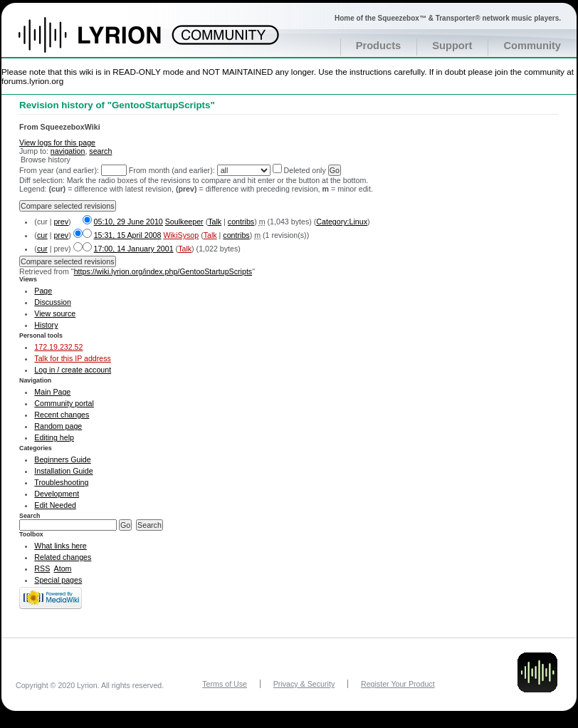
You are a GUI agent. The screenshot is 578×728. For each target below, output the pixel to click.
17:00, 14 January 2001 (134, 249)
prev (61, 222)
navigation (68, 151)
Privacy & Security (304, 684)
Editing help (54, 437)
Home (105, 42)
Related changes (63, 557)
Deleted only (305, 170)
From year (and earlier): (59, 170)
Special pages (58, 580)
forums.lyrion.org (32, 81)
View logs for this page (57, 142)
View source (55, 313)
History (46, 325)
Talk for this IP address (73, 358)
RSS (42, 568)
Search (30, 516)
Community (532, 46)
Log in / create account (73, 370)
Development (57, 494)
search (100, 151)
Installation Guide (63, 471)
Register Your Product (398, 684)
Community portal (64, 403)
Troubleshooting (61, 482)
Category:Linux (342, 222)
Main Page (52, 392)
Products (379, 46)
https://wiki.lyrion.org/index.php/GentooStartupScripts (163, 271)
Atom (63, 568)
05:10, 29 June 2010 (128, 222)
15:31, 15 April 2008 (128, 235)
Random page (58, 426)
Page (43, 291)
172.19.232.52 (58, 347)
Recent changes (62, 415)
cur (42, 235)
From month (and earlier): (172, 170)
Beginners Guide (62, 459)
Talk (215, 222)
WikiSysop (181, 235)
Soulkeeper (184, 222)
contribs (241, 222)
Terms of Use (225, 684)
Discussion (53, 302)
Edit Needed (55, 505)
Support (452, 46)
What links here (60, 546)
